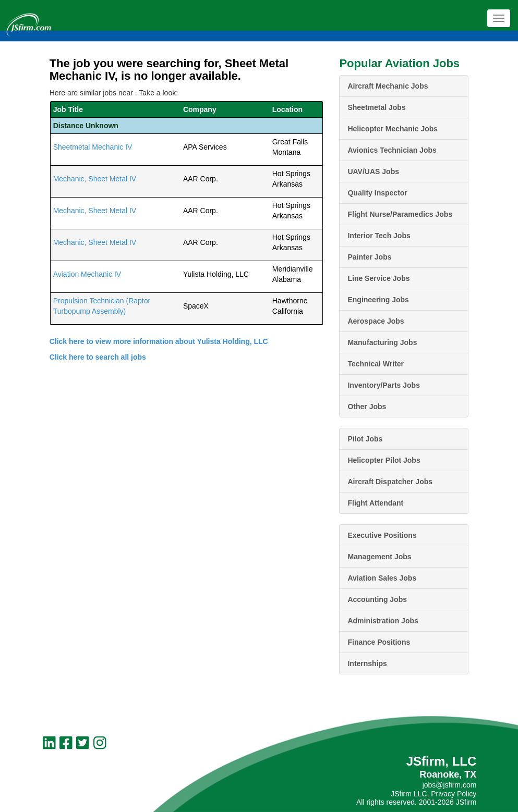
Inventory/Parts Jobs (384, 385)
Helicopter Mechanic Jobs (393, 129)
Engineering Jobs (378, 300)
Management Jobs (379, 557)
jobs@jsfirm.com (450, 785)
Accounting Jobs (377, 599)
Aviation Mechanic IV (87, 274)
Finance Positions (379, 642)
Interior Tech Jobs (379, 236)
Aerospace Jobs (376, 321)
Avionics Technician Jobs (392, 150)
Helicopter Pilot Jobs (384, 460)
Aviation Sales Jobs (382, 578)
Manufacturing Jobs (382, 342)
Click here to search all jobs (98, 357)
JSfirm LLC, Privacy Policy (433, 794)
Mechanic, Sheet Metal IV (95, 179)
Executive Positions (382, 535)
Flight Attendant (375, 503)
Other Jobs (367, 407)
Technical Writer (376, 364)
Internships (367, 663)
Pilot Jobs (365, 439)
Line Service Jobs (378, 278)
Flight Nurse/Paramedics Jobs (400, 214)
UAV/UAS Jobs (373, 171)
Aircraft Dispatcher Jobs (390, 482)
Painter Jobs (369, 257)
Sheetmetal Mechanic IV (93, 147)
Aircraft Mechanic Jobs (388, 86)
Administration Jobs (383, 621)
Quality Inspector (377, 193)
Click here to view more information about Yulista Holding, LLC (159, 341)
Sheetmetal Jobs (376, 107)
